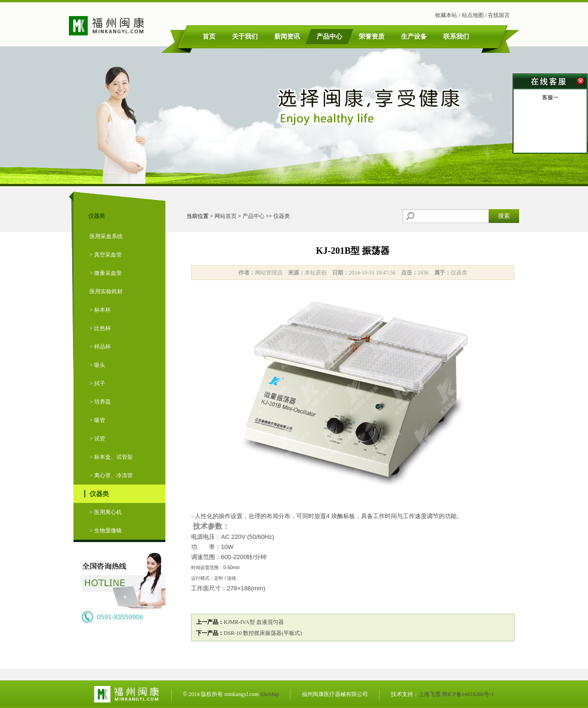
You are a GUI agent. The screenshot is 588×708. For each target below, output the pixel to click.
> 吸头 (97, 365)
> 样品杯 (100, 347)
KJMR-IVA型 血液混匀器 (254, 622)
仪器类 (99, 494)
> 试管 (97, 439)
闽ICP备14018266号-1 (468, 694)
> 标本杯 (100, 310)
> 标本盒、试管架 (111, 457)
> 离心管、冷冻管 (111, 475)
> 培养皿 (100, 402)
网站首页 (226, 216)
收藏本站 (446, 15)
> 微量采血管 (106, 273)
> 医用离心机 (106, 512)
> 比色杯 (100, 328)
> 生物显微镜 (106, 531)
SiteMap (269, 694)
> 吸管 (97, 420)
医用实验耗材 (106, 291)
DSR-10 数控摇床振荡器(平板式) (263, 633)
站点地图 (473, 15)
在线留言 (499, 15)
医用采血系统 (106, 236)
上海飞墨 (430, 694)
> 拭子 (97, 383)
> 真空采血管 (106, 255)
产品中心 (254, 216)
